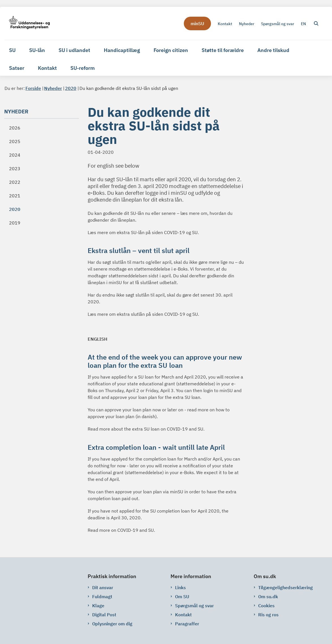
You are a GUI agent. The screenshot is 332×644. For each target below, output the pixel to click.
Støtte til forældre (223, 50)
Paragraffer (187, 624)
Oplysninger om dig (112, 624)
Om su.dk (268, 597)
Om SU (182, 597)
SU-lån (37, 50)
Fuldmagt (102, 597)
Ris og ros (268, 615)
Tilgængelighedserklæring (285, 587)
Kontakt (47, 68)
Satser (17, 68)
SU (12, 50)
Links (180, 587)
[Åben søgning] (316, 23)
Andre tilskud (273, 50)
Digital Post (104, 615)
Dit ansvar (103, 587)
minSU (197, 23)
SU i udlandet (74, 50)
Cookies (266, 606)
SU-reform (83, 68)
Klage (98, 606)
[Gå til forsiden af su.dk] (27, 23)
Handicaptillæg (122, 50)
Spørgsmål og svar (194, 606)
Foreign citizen (171, 50)
